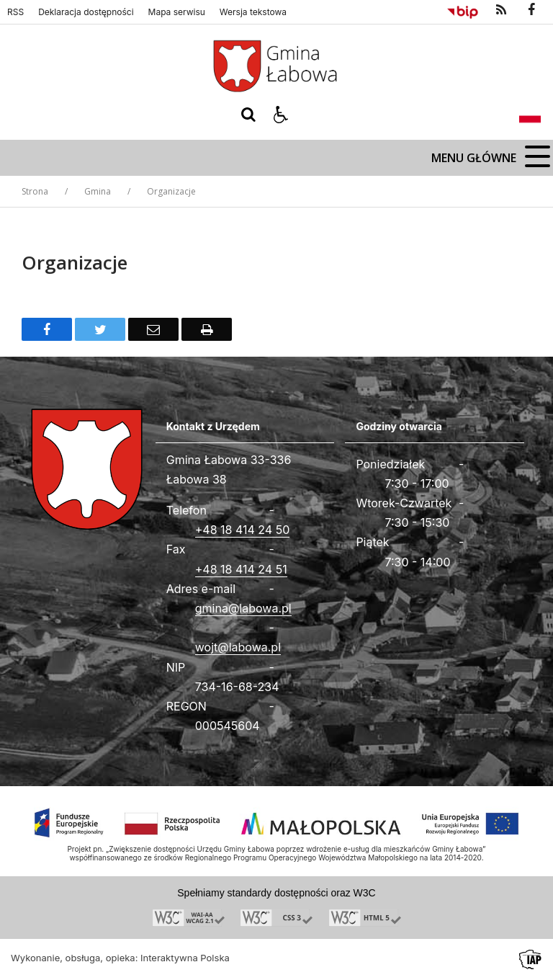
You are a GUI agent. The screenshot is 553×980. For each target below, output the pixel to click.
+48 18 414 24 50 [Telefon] (243, 530)
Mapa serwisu (177, 12)
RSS (15, 12)
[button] (281, 115)
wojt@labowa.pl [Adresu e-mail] (238, 647)
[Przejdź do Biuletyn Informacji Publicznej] (463, 10)
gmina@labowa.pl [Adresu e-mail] (243, 608)
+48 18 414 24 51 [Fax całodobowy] (241, 569)
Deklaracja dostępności (86, 12)
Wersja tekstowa (253, 12)
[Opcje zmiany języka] (530, 115)
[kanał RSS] (501, 10)
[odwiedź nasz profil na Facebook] (531, 10)
